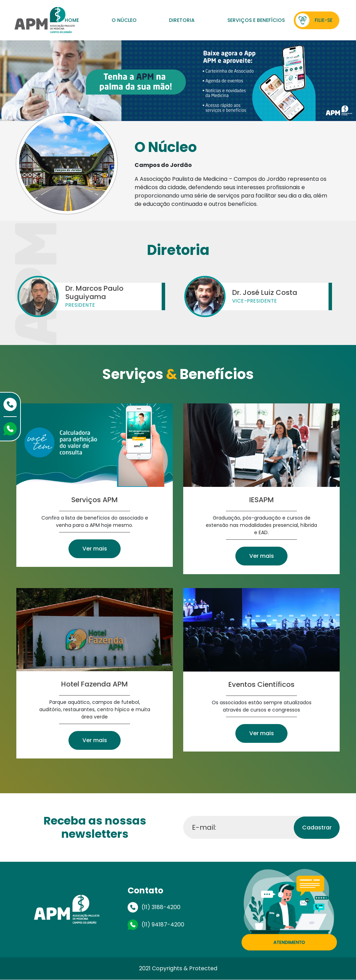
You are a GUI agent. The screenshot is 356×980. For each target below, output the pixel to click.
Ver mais (95, 549)
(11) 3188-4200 (161, 907)
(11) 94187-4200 (163, 925)
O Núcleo (124, 20)
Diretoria (182, 20)
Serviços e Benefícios (256, 20)
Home (72, 20)
